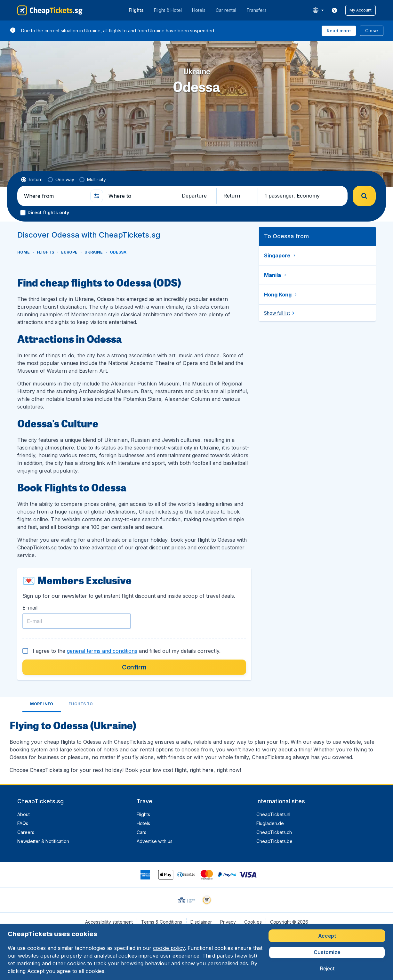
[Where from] (54, 196)
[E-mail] (77, 621)
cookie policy (169, 948)
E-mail (30, 608)
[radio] (32, 180)
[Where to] (139, 196)
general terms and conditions (102, 651)
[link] (334, 10)
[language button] (318, 10)
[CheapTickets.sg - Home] (50, 10)
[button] (361, 10)
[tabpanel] (196, 746)
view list (246, 956)
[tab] (42, 705)
